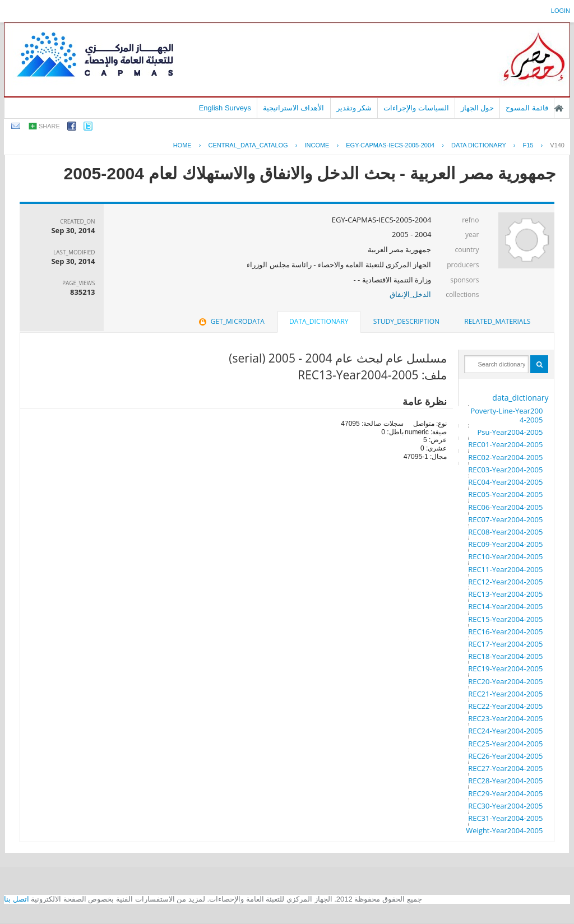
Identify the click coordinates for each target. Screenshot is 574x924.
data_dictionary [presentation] (319, 321)
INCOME (317, 145)
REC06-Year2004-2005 (505, 507)
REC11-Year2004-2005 (505, 569)
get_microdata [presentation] (231, 321)
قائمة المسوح (527, 108)
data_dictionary (520, 398)
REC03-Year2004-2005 (505, 470)
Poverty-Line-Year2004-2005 (506, 415)
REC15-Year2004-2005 (505, 619)
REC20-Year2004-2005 (505, 681)
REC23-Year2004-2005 (505, 718)
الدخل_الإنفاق (411, 294)
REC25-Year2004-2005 (505, 744)
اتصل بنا (17, 899)
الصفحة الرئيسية (559, 108)
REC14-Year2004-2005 (505, 606)
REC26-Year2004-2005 (505, 756)
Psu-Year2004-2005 (510, 432)
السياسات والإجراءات (416, 108)
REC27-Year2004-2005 (505, 768)
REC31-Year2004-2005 (505, 818)
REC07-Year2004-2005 (505, 519)
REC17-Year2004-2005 (505, 644)
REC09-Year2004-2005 (505, 544)
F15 (528, 145)
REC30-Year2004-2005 (505, 806)
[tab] (497, 322)
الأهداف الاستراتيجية (294, 108)
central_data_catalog (248, 145)
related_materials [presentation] (497, 321)
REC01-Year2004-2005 (505, 444)
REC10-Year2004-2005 (505, 556)
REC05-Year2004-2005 (505, 494)
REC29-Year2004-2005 (505, 793)
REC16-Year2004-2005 (505, 632)
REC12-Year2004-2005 (505, 582)
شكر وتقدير (354, 108)
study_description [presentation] (406, 321)
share (49, 126)
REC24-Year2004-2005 (505, 731)
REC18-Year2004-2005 (505, 656)
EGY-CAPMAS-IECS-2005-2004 (390, 145)
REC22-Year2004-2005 (505, 706)
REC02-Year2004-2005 (505, 457)
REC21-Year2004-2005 (505, 694)
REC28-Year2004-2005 (505, 781)
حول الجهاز (478, 108)
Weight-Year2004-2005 (504, 830)
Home (182, 145)
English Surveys (225, 108)
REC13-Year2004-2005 (505, 594)
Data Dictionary (479, 145)
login (561, 11)
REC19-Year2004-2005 (505, 668)
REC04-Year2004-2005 (505, 482)
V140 (557, 145)
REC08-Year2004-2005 (505, 532)
